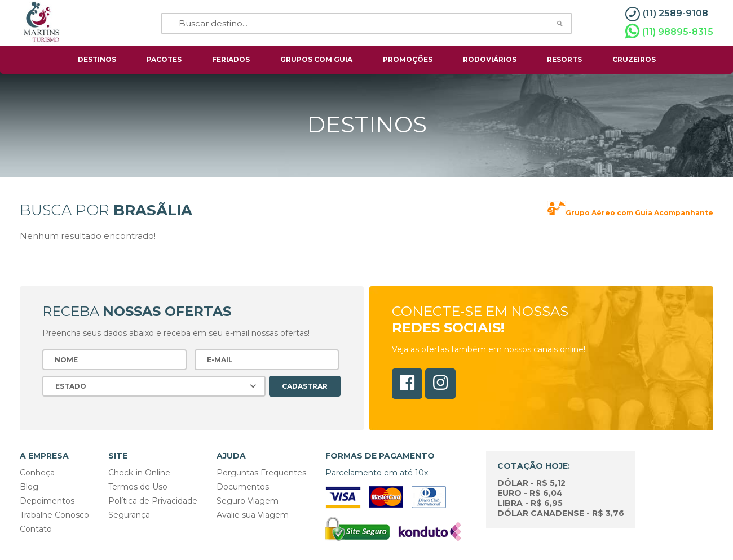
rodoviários (490, 59)
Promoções (408, 59)
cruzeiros (634, 59)
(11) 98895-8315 (669, 32)
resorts (564, 59)
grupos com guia (316, 59)
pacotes (164, 59)
